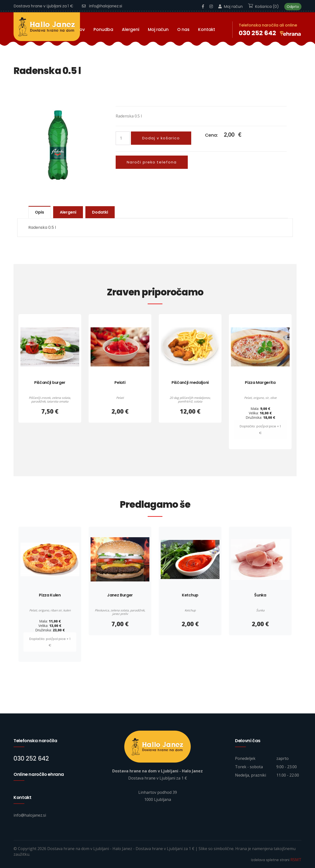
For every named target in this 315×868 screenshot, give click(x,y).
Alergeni (131, 29)
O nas (183, 29)
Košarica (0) (263, 7)
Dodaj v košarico (161, 138)
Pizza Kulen (50, 595)
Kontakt (207, 29)
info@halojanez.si (102, 6)
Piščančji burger (50, 383)
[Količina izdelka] (123, 138)
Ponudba (103, 29)
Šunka (260, 595)
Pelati (120, 383)
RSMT (296, 860)
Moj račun (230, 7)
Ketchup (190, 595)
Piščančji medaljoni (190, 383)
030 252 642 (257, 33)
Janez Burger (120, 595)
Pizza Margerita (260, 383)
